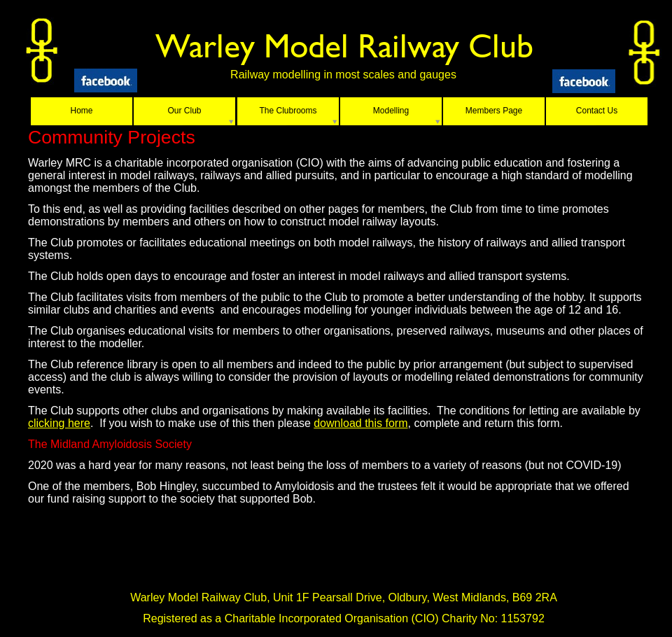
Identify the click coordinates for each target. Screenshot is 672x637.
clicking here (59, 423)
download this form (360, 423)
